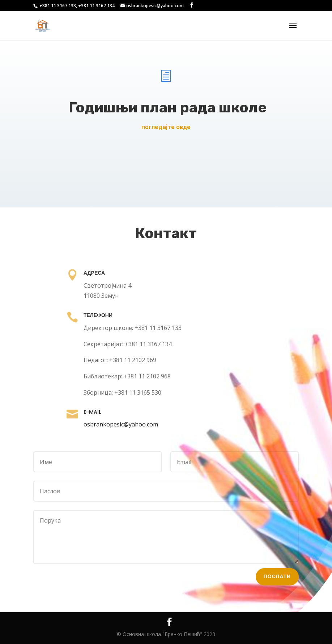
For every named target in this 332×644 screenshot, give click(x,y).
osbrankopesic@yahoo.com (125, 425)
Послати (265, 561)
